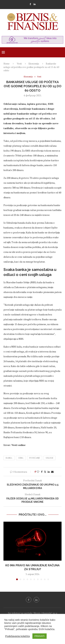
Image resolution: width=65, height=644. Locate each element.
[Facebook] (30, 4)
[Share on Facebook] (42, 472)
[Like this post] (38, 472)
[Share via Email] (52, 472)
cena (21, 458)
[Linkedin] (35, 4)
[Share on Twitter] (45, 472)
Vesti (19, 64)
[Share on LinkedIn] (49, 472)
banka (9, 458)
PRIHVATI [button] (40, 636)
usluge (49, 458)
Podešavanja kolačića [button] (18, 636)
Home (6, 64)
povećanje (35, 458)
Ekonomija (34, 64)
